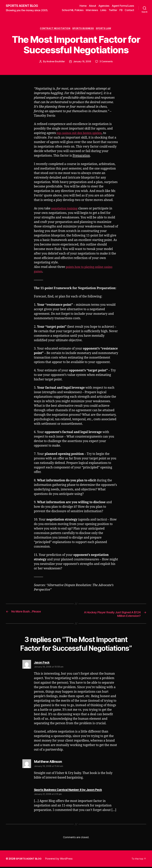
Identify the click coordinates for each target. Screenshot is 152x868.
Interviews (92, 10)
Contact (129, 10)
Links (103, 10)
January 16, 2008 (82, 62)
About (92, 6)
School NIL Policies (73, 10)
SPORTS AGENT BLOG (23, 6)
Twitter (113, 10)
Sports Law (105, 29)
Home (83, 6)
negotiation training (66, 209)
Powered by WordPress (61, 860)
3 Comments (107, 62)
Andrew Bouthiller (55, 62)
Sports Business (84, 29)
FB (121, 10)
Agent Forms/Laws (123, 6)
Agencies (104, 6)
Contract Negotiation (54, 29)
